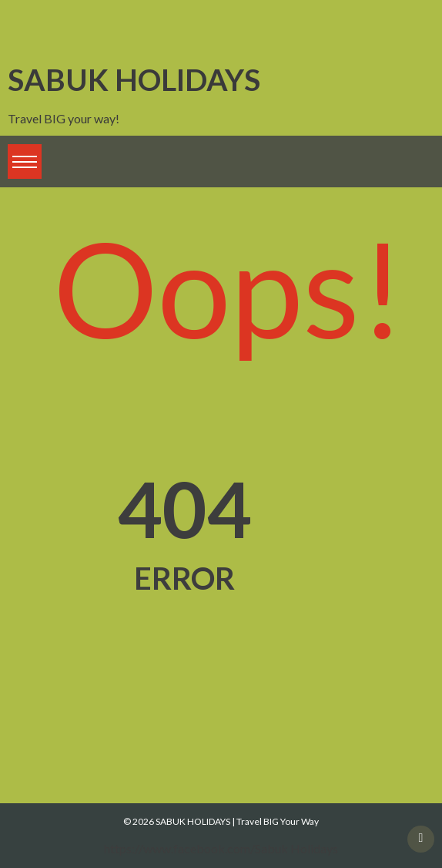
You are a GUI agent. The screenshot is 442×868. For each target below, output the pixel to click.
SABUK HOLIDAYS (134, 79)
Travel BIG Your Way (278, 821)
